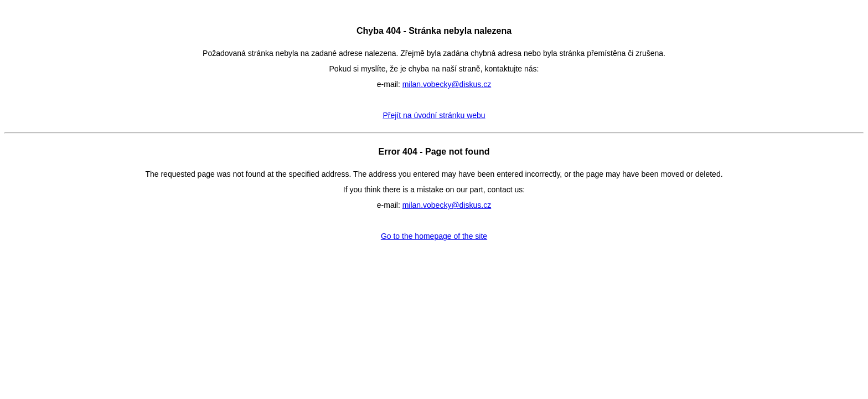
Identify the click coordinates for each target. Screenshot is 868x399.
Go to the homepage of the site (434, 236)
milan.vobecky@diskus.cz (447, 84)
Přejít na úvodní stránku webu (434, 115)
